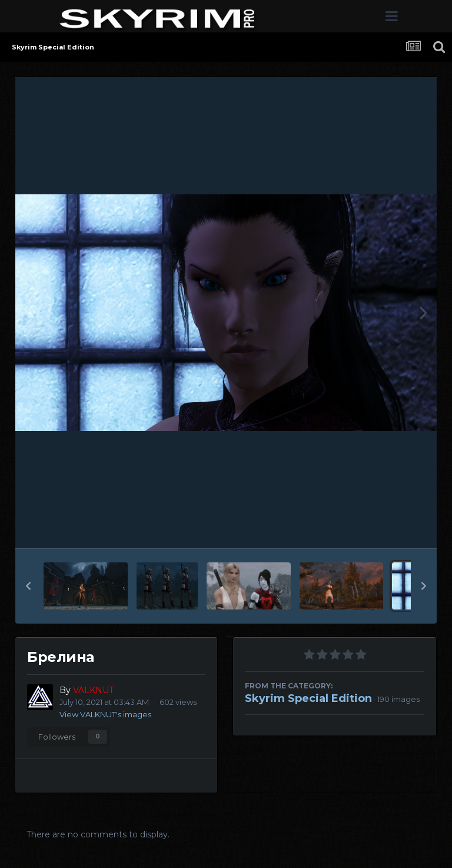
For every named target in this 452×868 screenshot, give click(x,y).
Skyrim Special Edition (308, 698)
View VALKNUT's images (105, 714)
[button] (28, 586)
